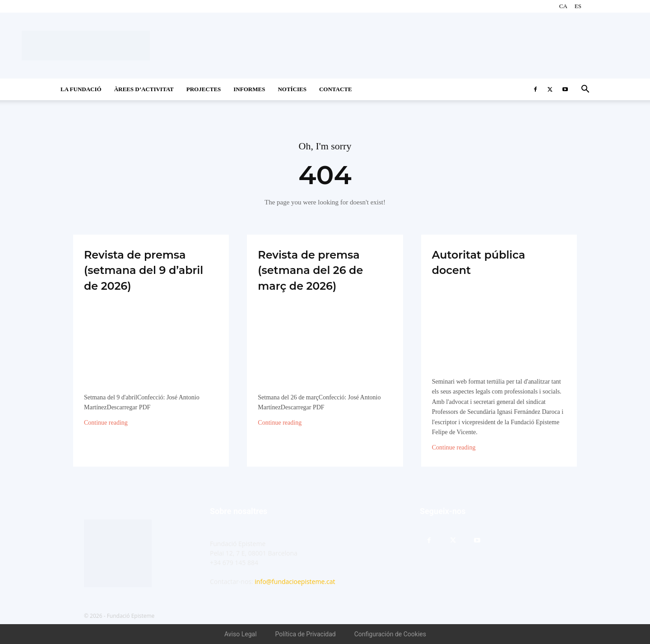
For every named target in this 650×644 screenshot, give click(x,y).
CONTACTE (336, 89)
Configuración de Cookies (390, 634)
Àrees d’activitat (144, 89)
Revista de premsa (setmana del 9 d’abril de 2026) (148, 269)
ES (578, 6)
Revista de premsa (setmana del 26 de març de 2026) (324, 269)
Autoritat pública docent (491, 262)
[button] (585, 90)
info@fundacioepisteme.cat (295, 581)
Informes (249, 89)
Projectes (204, 89)
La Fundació (81, 89)
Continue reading (106, 423)
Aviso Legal (241, 634)
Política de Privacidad (306, 634)
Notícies (292, 89)
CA (563, 6)
